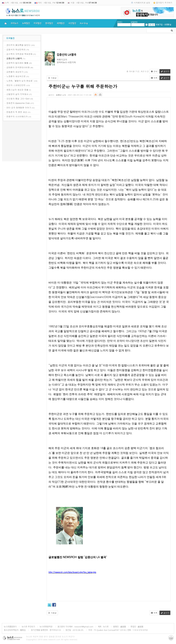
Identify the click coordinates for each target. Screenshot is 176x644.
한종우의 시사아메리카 (17, 116)
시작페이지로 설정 (142, 3)
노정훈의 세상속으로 (16, 76)
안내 (154, 71)
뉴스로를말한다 (10, 627)
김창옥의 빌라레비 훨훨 (17, 63)
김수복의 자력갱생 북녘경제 (19, 54)
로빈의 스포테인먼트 (16, 85)
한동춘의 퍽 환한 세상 (17, 112)
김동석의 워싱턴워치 (16, 49)
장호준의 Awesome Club (18, 103)
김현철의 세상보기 (15, 72)
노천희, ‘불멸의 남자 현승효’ (20, 81)
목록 (154, 78)
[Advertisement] (22, 142)
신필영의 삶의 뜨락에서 (17, 94)
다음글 (52, 78)
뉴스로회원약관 (46, 627)
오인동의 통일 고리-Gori (18, 98)
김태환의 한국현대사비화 (18, 67)
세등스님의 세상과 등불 (17, 90)
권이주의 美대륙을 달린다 (18, 45)
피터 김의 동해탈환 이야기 (19, 107)
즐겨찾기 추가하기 (164, 3)
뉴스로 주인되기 (28, 627)
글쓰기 (165, 71)
